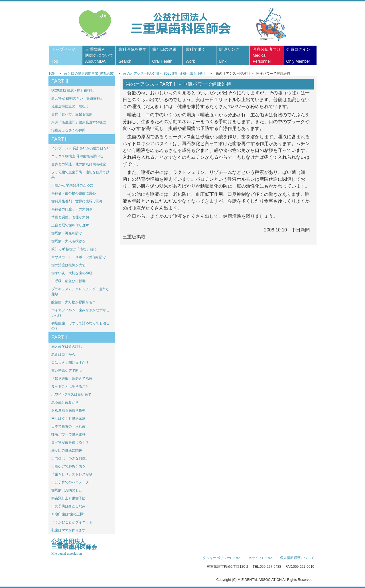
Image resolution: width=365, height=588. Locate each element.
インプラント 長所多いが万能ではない (81, 148)
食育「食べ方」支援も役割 (72, 114)
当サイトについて (262, 558)
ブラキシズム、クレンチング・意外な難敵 (80, 292)
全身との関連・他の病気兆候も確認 (79, 164)
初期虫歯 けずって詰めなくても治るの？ (80, 326)
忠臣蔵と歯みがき (65, 402)
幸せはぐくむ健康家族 (68, 418)
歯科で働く (196, 55)
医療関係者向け (267, 55)
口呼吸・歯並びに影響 (68, 281)
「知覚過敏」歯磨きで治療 (72, 379)
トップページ (64, 55)
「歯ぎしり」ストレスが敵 (72, 474)
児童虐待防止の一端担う (70, 106)
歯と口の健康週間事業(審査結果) (89, 74)
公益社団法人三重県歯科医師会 (74, 547)
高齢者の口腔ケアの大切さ (72, 209)
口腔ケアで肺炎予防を (68, 466)
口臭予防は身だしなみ (68, 506)
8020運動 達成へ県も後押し (73, 90)
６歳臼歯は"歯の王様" (68, 514)
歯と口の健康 (164, 55)
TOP (52, 74)
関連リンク (229, 55)
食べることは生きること (70, 386)
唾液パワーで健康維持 (68, 434)
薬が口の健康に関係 (67, 450)
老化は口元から (63, 355)
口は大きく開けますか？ (70, 363)
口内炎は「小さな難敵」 (70, 458)
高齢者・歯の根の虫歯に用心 (74, 193)
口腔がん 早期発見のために (72, 185)
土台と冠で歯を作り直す (70, 225)
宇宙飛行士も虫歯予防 (68, 498)
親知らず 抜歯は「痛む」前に (74, 249)
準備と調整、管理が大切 (70, 217)
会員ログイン (298, 55)
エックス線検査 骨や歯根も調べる (77, 156)
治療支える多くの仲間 (68, 130)
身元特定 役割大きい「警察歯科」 (77, 98)
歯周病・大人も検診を (68, 241)
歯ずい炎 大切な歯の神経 (72, 273)
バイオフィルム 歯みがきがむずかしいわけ (80, 313)
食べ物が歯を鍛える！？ (70, 442)
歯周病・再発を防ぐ (67, 233)
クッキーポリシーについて (223, 558)
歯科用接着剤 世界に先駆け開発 (77, 201)
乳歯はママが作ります (68, 530)
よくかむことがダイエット (72, 522)
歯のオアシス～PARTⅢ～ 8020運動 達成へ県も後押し (165, 74)
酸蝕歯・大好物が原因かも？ (74, 302)
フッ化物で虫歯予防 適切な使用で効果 (80, 175)
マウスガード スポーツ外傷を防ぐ (79, 257)
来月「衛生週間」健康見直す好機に (79, 122)
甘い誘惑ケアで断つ (67, 371)
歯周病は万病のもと (67, 490)
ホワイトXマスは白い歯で (71, 394)
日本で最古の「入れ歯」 (70, 426)
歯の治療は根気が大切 (68, 265)
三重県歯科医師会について (99, 55)
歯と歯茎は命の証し (67, 347)
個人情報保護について (297, 558)
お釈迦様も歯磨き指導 (68, 410)
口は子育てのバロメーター (72, 482)
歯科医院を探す (133, 55)
